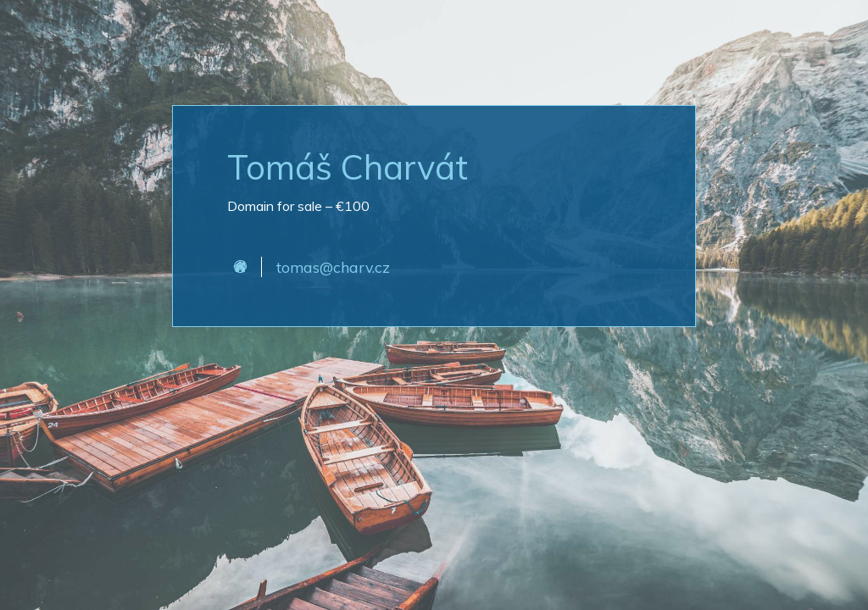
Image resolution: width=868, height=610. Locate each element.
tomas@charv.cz (333, 267)
